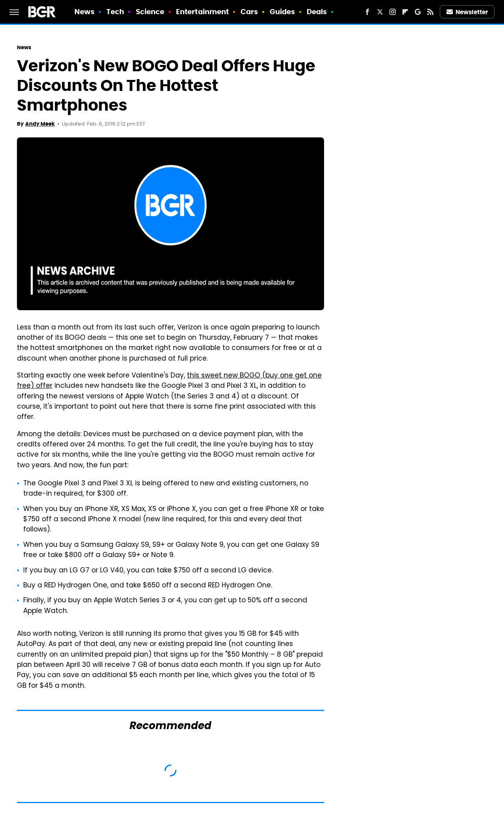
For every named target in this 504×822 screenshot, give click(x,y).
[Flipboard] (405, 12)
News (84, 12)
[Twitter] (380, 12)
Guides (283, 12)
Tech (115, 12)
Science (150, 12)
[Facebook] (367, 12)
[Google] (418, 12)
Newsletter (467, 12)
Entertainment (202, 12)
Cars (249, 12)
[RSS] (430, 12)
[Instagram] (393, 12)
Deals (317, 12)
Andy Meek (40, 124)
